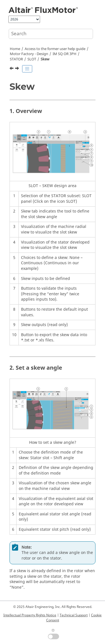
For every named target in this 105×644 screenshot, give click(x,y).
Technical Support (74, 615)
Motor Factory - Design (29, 54)
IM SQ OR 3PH (65, 54)
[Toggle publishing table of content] (27, 69)
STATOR (16, 59)
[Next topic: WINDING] (18, 69)
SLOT (32, 59)
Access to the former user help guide (55, 49)
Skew (45, 59)
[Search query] (51, 34)
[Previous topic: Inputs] (12, 69)
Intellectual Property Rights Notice (30, 615)
